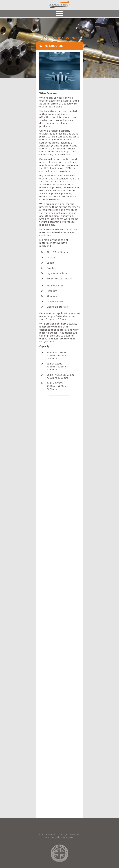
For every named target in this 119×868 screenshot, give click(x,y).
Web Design (51, 837)
